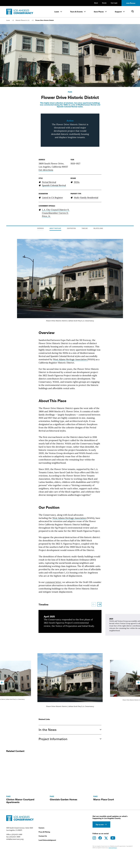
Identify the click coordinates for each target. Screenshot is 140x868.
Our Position (71, 281)
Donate (104, 3)
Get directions (46, 222)
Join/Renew (131, 3)
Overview (40, 281)
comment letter (53, 634)
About (96, 3)
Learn (57, 12)
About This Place (55, 281)
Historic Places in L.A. (23, 20)
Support (118, 12)
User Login (114, 3)
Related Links (98, 281)
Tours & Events (76, 12)
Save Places (99, 12)
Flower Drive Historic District (45, 20)
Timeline (85, 281)
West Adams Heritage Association (70, 412)
